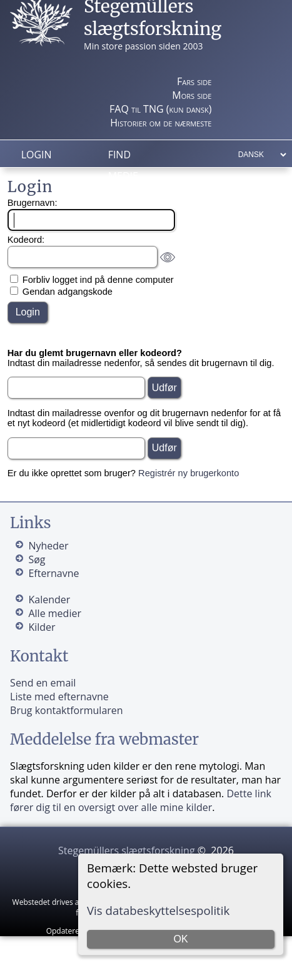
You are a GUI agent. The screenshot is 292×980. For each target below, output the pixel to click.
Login (37, 155)
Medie (123, 176)
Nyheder (48, 546)
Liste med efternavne (59, 697)
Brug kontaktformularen (67, 710)
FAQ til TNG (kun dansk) (160, 109)
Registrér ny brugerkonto (189, 473)
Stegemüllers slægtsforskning (127, 850)
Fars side (194, 81)
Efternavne (53, 573)
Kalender (49, 600)
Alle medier (54, 613)
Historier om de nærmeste (161, 123)
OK (180, 939)
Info (120, 197)
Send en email (43, 683)
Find (119, 155)
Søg (37, 559)
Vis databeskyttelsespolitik (158, 910)
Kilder (42, 627)
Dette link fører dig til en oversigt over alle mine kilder (141, 800)
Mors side (192, 95)
